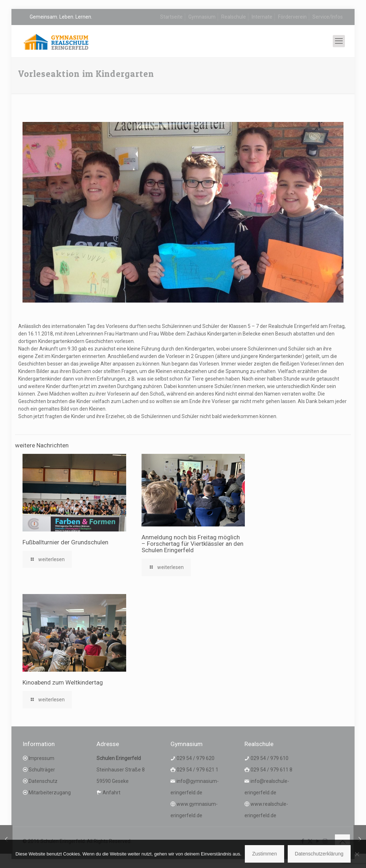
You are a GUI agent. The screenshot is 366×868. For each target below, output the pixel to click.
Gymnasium (202, 17)
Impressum (41, 758)
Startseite (171, 17)
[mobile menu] (339, 41)
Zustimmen (264, 854)
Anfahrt (112, 793)
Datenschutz (43, 781)
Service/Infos (328, 17)
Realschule (234, 17)
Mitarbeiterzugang (50, 793)
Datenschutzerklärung (319, 854)
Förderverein (292, 17)
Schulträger (42, 770)
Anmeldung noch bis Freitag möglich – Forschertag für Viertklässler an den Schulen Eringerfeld (192, 544)
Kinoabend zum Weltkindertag (63, 682)
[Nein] (357, 854)
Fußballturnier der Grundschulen (65, 542)
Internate (262, 17)
